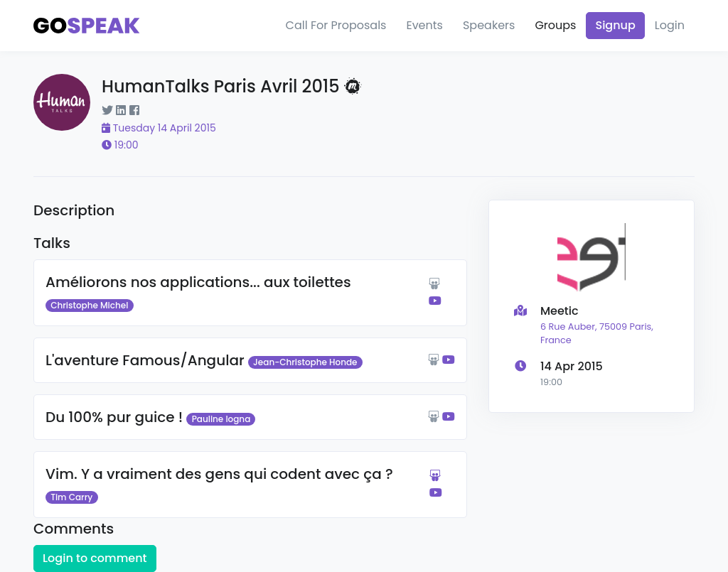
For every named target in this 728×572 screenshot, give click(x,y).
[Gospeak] (87, 26)
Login (670, 25)
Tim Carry (71, 497)
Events (424, 25)
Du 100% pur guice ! (114, 417)
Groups (555, 25)
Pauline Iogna (221, 419)
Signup (615, 25)
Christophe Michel (89, 305)
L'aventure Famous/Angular (145, 360)
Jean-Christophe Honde (305, 362)
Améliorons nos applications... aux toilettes (198, 282)
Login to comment (95, 558)
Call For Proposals (336, 25)
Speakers (489, 25)
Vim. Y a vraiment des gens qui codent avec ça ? (219, 474)
